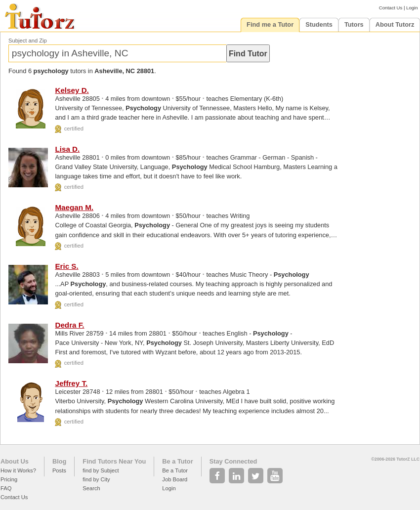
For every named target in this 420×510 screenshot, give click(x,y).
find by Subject (101, 470)
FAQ (6, 488)
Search (91, 488)
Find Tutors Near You (114, 461)
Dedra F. (69, 325)
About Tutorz (395, 24)
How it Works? (18, 470)
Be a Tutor (177, 461)
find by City (96, 479)
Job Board (175, 479)
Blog (59, 461)
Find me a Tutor (270, 24)
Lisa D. (67, 149)
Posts (59, 470)
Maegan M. (74, 207)
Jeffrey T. (71, 383)
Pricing (9, 479)
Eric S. (66, 266)
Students (319, 24)
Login (412, 8)
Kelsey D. (72, 90)
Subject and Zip (28, 41)
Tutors (354, 24)
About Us (15, 461)
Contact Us (391, 8)
